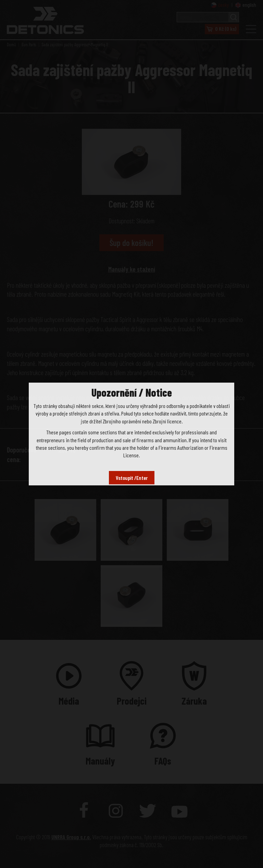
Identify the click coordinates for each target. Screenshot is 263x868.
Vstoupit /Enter (132, 478)
